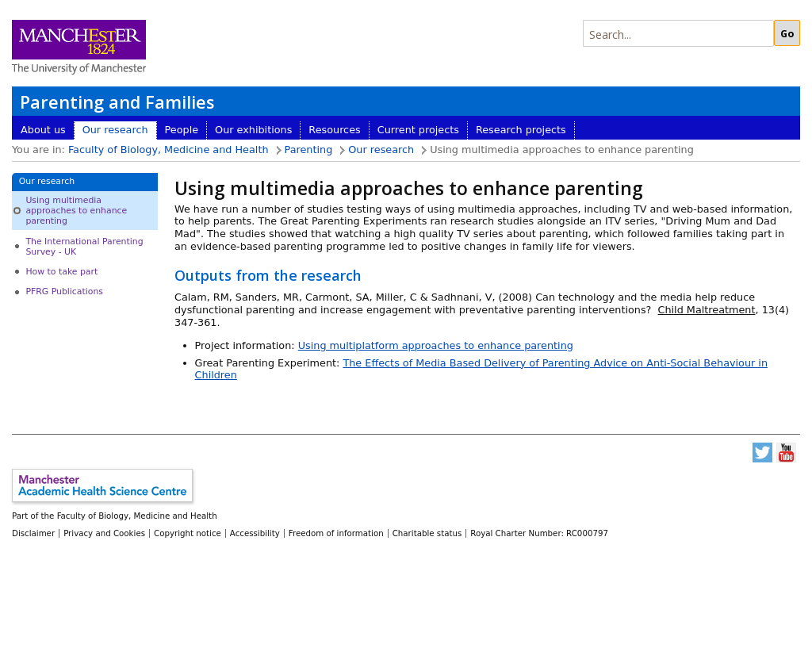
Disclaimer (33, 533)
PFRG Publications (64, 291)
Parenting (309, 150)
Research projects (521, 130)
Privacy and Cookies (104, 533)
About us (43, 130)
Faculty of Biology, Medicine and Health (169, 150)
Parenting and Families (117, 102)
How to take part (61, 272)
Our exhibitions (253, 130)
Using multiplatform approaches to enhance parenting (436, 345)
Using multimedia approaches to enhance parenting (76, 211)
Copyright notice (188, 533)
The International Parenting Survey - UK (84, 247)
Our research (115, 130)
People (182, 130)
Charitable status (427, 533)
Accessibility (255, 533)
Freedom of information (336, 533)
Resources (334, 130)
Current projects (418, 130)
